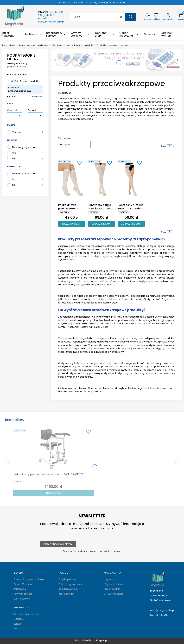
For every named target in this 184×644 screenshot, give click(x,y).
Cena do (32, 110)
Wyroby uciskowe (61, 45)
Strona (164, 146)
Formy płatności (23, 594)
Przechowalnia (112, 589)
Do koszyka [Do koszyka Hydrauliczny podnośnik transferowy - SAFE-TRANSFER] (53, 493)
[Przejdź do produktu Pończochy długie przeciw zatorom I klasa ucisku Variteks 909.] (101, 180)
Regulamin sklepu (69, 589)
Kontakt (18, 624)
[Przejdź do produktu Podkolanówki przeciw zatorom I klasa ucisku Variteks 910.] (72, 180)
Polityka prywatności (70, 584)
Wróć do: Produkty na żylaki (22, 81)
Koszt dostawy (22, 599)
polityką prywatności (112, 551)
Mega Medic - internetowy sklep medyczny (25, 45)
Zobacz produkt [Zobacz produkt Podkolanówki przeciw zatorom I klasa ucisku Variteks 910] (72, 224)
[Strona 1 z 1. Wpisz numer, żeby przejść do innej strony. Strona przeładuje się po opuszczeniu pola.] (170, 146)
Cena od (12, 110)
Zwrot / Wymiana (23, 584)
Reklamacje (20, 589)
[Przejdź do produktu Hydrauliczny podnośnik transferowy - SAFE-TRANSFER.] (53, 449)
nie (14, 158)
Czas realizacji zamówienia (29, 579)
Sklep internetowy (91, 640)
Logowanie (110, 579)
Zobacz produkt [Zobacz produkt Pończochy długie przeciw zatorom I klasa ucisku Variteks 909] (102, 224)
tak (14, 153)
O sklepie (19, 619)
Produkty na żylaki (84, 45)
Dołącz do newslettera (58, 544)
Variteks (17, 132)
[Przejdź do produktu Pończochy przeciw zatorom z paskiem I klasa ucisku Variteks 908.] (131, 180)
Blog (16, 629)
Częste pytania (67, 579)
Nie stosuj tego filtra (23, 147)
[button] (131, 17)
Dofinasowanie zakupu (26, 614)
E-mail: (51, 20)
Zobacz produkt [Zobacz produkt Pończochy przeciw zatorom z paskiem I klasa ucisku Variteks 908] (131, 224)
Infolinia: (50, 14)
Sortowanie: (65, 138)
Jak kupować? (67, 594)
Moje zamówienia (114, 584)
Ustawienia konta (114, 594)
